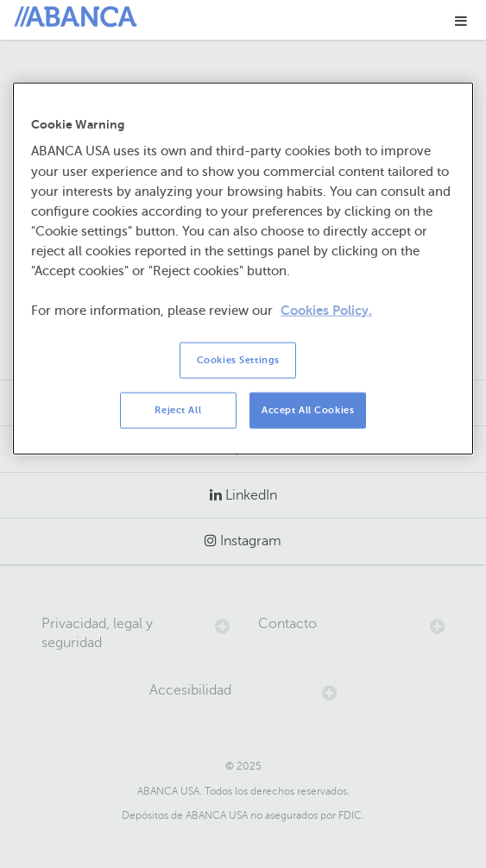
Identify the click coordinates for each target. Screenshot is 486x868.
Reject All (178, 410)
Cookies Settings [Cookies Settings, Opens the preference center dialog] (238, 360)
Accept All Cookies (308, 410)
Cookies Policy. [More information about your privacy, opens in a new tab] (326, 311)
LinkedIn (251, 495)
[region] (243, 269)
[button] (461, 20)
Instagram (251, 541)
